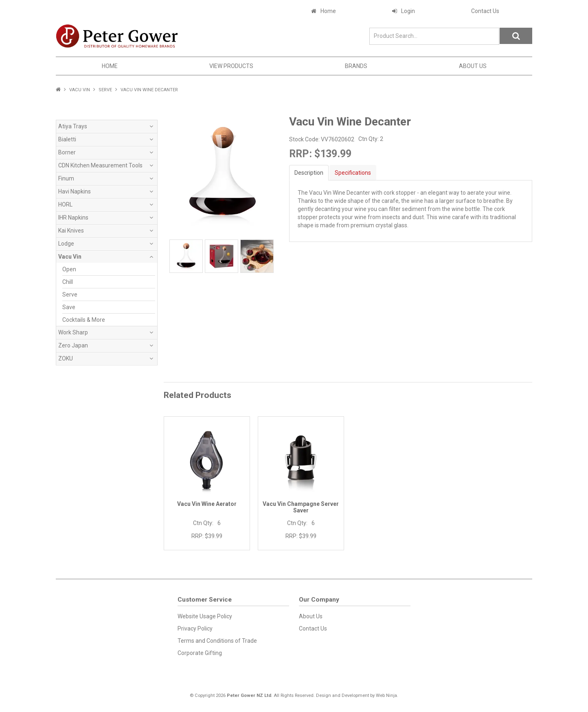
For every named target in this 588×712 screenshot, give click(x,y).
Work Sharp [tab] (73, 332)
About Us (473, 66)
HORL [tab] (65, 204)
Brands (356, 66)
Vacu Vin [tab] (70, 257)
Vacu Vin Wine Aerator (207, 504)
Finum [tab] (66, 178)
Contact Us (485, 11)
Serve (105, 90)
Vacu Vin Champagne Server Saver (301, 507)
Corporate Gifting (200, 653)
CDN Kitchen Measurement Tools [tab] (100, 165)
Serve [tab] (70, 294)
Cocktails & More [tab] (84, 320)
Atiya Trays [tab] (73, 126)
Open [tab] (69, 269)
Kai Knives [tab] (71, 231)
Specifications (353, 173)
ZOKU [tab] (66, 358)
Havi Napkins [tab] (75, 191)
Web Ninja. (387, 696)
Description (309, 173)
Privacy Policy (195, 628)
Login (408, 11)
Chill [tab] (68, 282)
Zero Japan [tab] (73, 345)
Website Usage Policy (205, 616)
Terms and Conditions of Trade (217, 641)
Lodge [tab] (66, 244)
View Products (231, 66)
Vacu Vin (80, 90)
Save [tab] (69, 307)
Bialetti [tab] (67, 139)
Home (328, 11)
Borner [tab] (67, 152)
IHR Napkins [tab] (73, 218)
